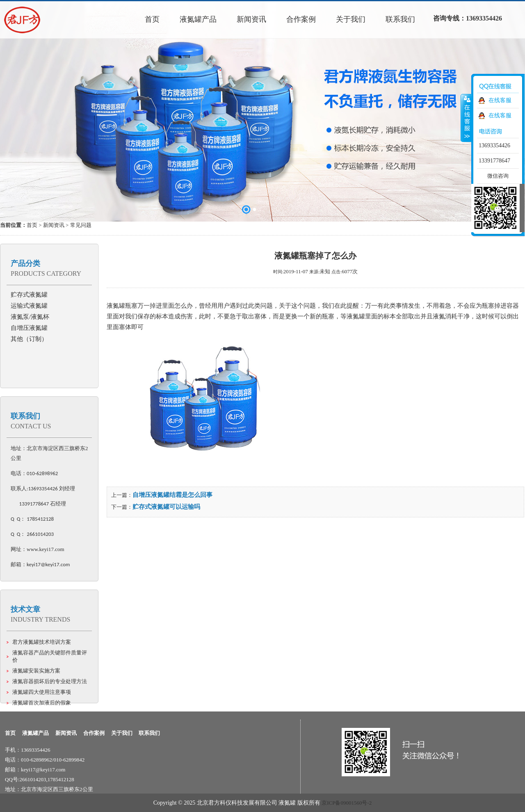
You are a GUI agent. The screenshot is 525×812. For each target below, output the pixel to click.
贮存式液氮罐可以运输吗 (166, 507)
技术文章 (25, 609)
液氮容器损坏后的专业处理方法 (50, 681)
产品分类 (25, 263)
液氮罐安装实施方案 (36, 671)
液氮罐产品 (35, 733)
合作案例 (94, 733)
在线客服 (500, 100)
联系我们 (25, 416)
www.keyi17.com (46, 549)
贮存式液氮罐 (29, 295)
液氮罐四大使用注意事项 (42, 692)
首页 (32, 225)
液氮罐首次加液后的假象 (42, 703)
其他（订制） (29, 339)
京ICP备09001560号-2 (347, 803)
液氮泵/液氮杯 (30, 317)
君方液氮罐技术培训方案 (42, 642)
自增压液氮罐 (29, 328)
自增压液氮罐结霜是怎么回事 (172, 495)
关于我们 (122, 733)
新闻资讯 (54, 225)
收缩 (466, 118)
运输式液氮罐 (29, 306)
